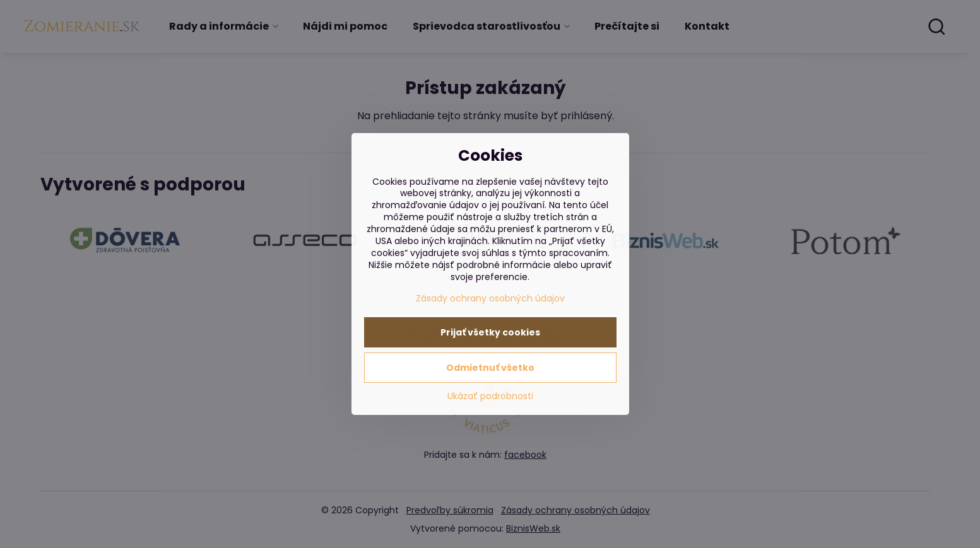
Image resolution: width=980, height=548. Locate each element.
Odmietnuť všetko (490, 368)
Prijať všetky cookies (490, 332)
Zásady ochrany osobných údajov (490, 298)
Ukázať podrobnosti (490, 396)
